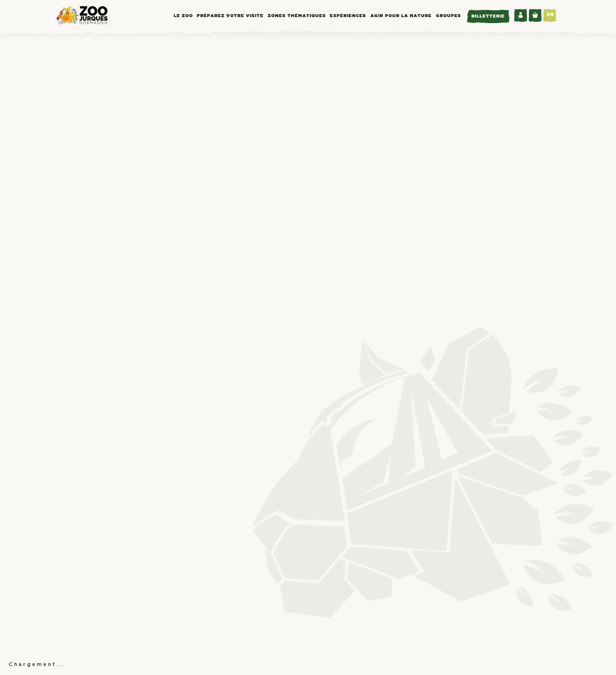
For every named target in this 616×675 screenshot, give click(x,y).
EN (550, 15)
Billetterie (488, 16)
